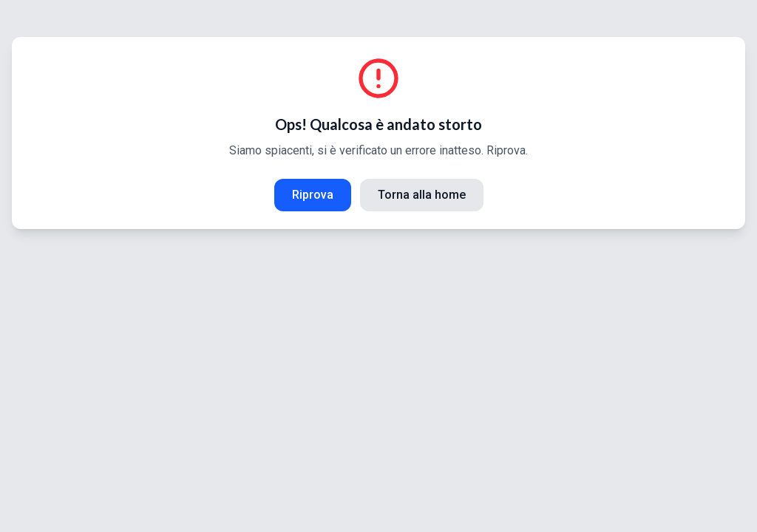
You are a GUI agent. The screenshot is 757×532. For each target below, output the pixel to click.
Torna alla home (422, 195)
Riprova (313, 195)
